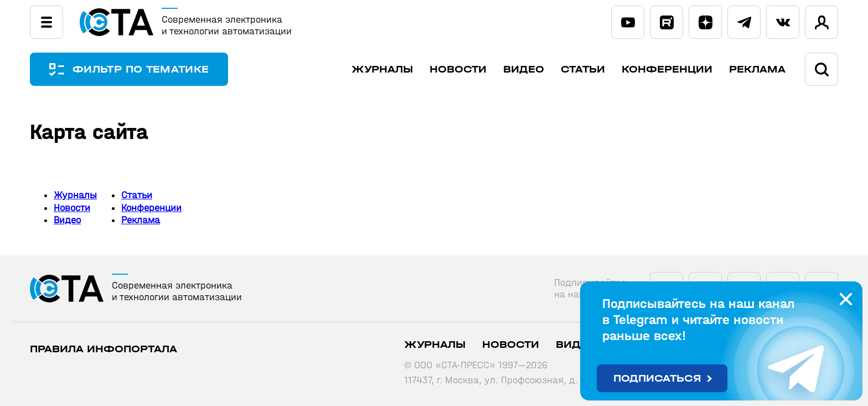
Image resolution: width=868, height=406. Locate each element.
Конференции (667, 70)
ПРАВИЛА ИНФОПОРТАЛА (104, 349)
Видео (524, 70)
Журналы (382, 70)
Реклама (757, 70)
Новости (458, 70)
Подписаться (657, 379)
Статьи (583, 70)
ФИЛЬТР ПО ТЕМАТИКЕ (141, 70)
